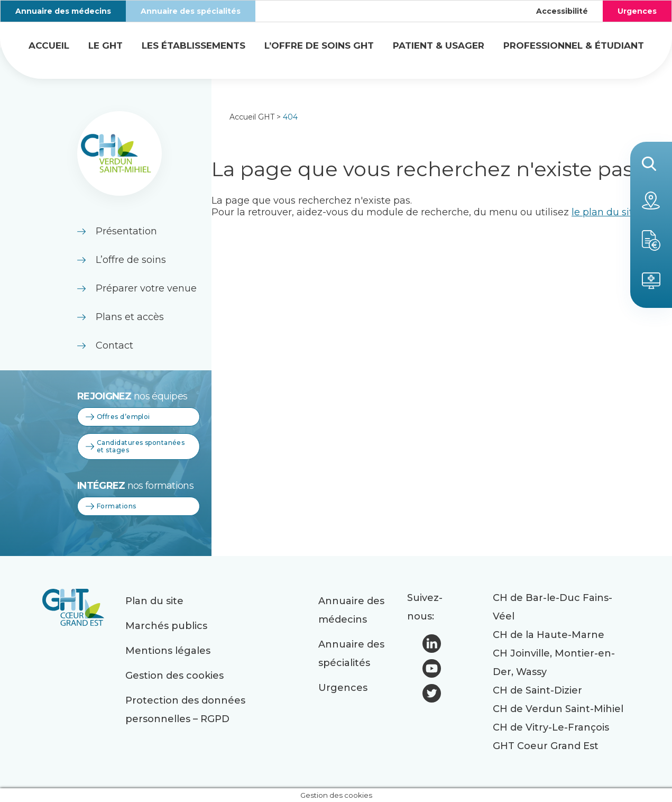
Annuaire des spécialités (191, 11)
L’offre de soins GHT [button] (319, 45)
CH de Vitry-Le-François (551, 727)
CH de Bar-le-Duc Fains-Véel (553, 607)
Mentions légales (168, 651)
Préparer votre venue (146, 288)
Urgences (637, 11)
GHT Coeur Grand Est (546, 746)
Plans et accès (130, 317)
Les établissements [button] (194, 45)
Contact (114, 345)
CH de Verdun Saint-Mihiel (558, 709)
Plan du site (154, 601)
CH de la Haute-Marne (549, 635)
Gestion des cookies (174, 676)
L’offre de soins (131, 260)
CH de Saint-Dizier (537, 690)
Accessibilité (562, 11)
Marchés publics (166, 626)
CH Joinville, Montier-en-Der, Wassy (554, 663)
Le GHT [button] (105, 45)
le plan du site (605, 212)
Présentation (126, 231)
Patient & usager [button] (439, 45)
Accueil (49, 45)
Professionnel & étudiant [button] (574, 45)
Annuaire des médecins (63, 11)
